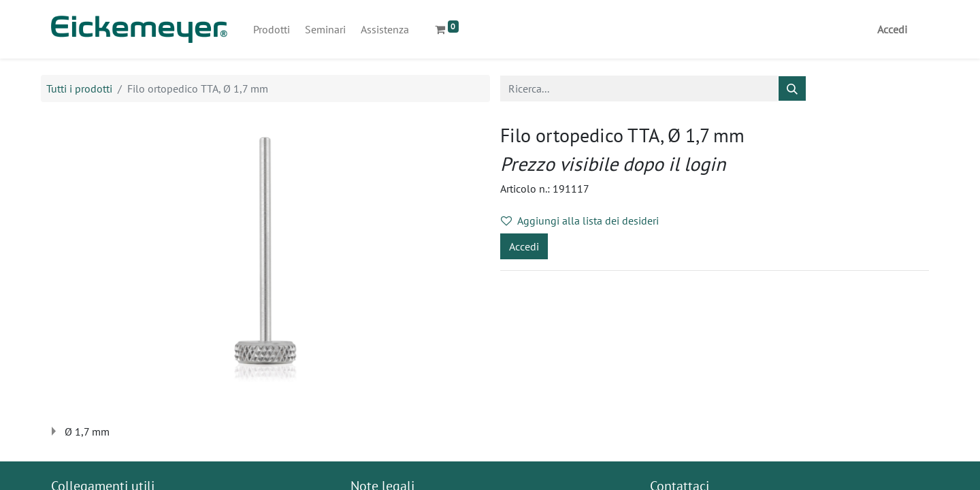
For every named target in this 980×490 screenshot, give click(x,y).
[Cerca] (792, 88)
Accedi (892, 29)
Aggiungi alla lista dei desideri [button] (580, 220)
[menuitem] (272, 29)
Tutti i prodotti (79, 88)
